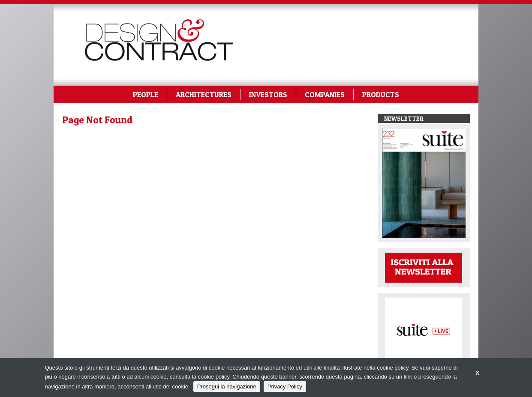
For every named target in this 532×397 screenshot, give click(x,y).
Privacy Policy (285, 387)
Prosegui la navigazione (227, 387)
